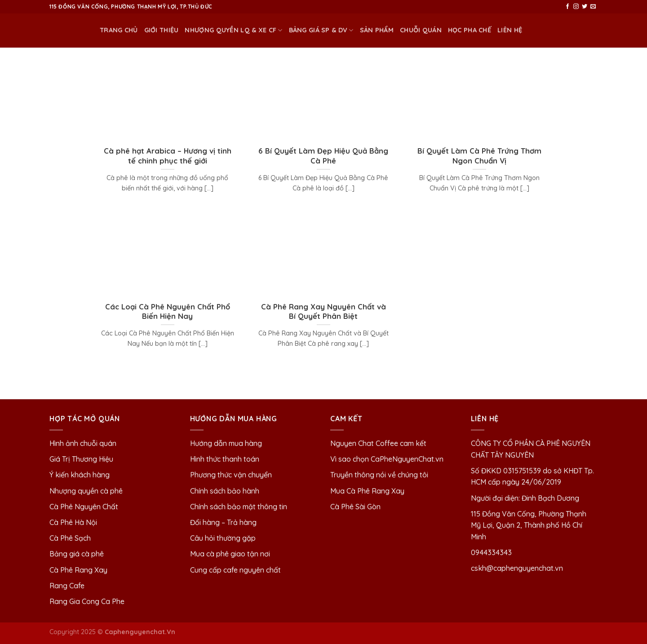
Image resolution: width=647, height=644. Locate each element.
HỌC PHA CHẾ (470, 30)
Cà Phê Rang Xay (78, 570)
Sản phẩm (377, 30)
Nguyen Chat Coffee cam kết (378, 443)
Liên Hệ (510, 30)
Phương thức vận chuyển (231, 475)
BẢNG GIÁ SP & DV (321, 30)
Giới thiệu (162, 30)
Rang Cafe (67, 586)
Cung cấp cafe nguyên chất (235, 570)
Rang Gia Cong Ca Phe (87, 601)
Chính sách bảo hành (225, 491)
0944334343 (491, 552)
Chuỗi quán (421, 30)
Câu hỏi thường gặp (223, 538)
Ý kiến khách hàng (80, 475)
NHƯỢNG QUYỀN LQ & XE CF (233, 30)
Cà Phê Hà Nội (73, 522)
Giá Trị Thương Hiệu (81, 459)
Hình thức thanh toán (225, 459)
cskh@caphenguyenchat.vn (517, 568)
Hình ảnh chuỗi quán (84, 443)
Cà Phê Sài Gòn (355, 507)
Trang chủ (119, 30)
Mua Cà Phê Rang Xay (367, 491)
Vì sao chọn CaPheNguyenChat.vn (387, 459)
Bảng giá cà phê (77, 554)
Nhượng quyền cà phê (86, 491)
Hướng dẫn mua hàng (226, 443)
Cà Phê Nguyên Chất (84, 507)
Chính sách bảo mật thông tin (239, 507)
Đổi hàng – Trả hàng (223, 522)
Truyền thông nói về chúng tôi (379, 475)
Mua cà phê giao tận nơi (230, 554)
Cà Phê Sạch (70, 538)
